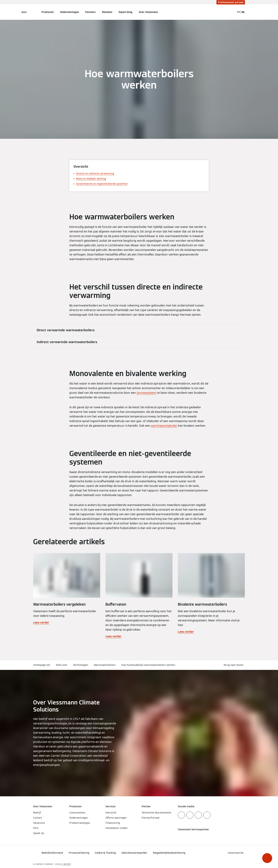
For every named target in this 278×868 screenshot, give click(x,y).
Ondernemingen (69, 12)
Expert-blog (126, 12)
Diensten (107, 12)
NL (243, 12)
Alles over (62, 665)
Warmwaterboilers (105, 665)
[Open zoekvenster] (231, 12)
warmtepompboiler (164, 426)
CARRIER (67, 864)
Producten (48, 12)
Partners (90, 12)
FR (239, 12)
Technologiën (81, 665)
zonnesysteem (146, 393)
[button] (267, 858)
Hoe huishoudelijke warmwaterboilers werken (148, 665)
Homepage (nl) (42, 665)
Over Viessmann (148, 12)
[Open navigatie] (24, 12)
